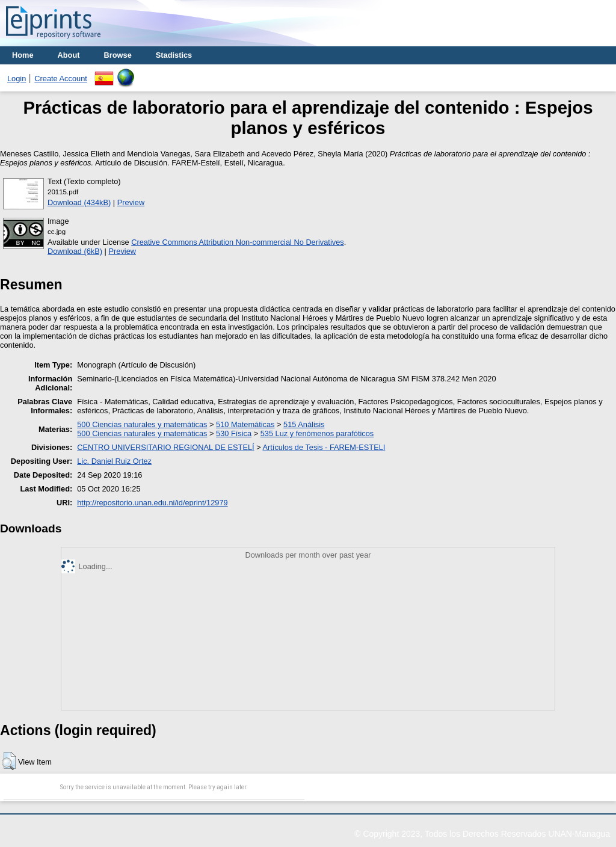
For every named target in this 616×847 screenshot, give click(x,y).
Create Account (61, 79)
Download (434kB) (79, 202)
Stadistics (174, 55)
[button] (9, 761)
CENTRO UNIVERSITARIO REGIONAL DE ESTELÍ (165, 447)
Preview (131, 202)
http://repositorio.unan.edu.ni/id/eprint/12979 (152, 503)
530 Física (234, 433)
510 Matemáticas (245, 424)
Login (17, 79)
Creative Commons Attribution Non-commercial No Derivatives (237, 242)
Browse (118, 55)
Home (23, 55)
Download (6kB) (75, 251)
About (69, 55)
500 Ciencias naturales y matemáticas (142, 424)
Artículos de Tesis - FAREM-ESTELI (324, 447)
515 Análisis (304, 424)
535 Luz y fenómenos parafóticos (317, 433)
